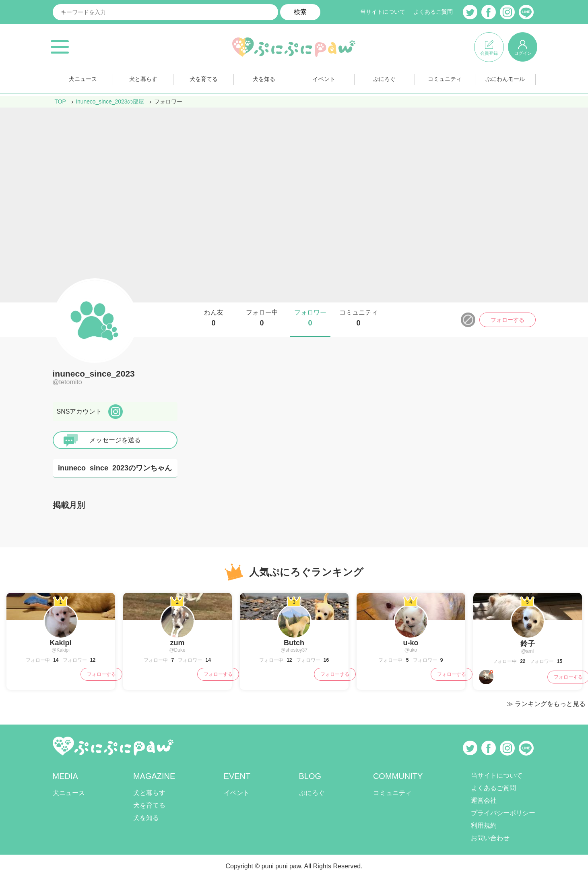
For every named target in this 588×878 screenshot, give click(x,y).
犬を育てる (204, 80)
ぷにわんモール (505, 80)
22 (522, 661)
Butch (294, 643)
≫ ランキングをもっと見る (546, 704)
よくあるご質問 (433, 12)
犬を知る (264, 80)
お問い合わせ (490, 838)
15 (559, 661)
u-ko (411, 643)
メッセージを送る (115, 440)
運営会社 (484, 800)
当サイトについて (383, 12)
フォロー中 (262, 318)
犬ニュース (83, 80)
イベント (324, 80)
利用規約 (484, 825)
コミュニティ (445, 80)
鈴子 (528, 644)
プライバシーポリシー (503, 813)
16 (326, 660)
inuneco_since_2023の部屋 (110, 101)
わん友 (214, 318)
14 (55, 660)
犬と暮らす (143, 80)
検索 (300, 12)
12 (92, 660)
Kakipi (60, 643)
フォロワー (310, 318)
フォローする (508, 320)
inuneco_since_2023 (94, 374)
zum (177, 643)
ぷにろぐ (384, 80)
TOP (61, 101)
